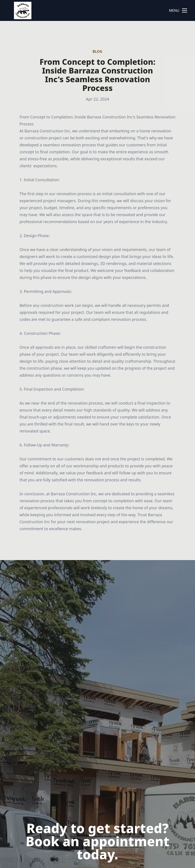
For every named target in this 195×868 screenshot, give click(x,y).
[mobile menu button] (185, 10)
